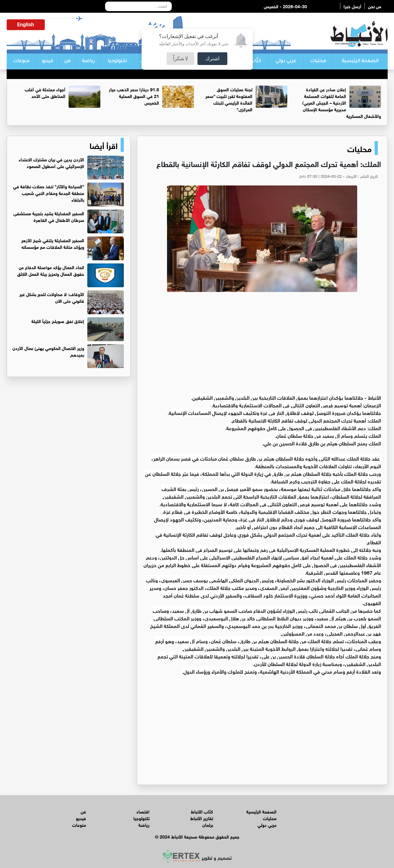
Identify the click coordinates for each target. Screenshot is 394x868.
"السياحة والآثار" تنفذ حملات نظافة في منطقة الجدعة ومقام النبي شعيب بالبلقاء (49, 193)
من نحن (375, 6)
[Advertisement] (262, 346)
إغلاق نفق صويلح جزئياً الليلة (58, 321)
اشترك (212, 58)
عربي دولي (286, 62)
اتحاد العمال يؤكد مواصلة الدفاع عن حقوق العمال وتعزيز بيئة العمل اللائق (51, 270)
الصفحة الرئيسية (360, 62)
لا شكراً (181, 58)
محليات (318, 62)
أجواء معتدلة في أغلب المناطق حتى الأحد (45, 92)
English (26, 25)
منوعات (21, 62)
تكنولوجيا (117, 62)
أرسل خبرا (352, 6)
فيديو (47, 62)
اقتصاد (143, 811)
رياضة (88, 62)
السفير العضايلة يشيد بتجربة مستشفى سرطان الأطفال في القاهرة (49, 216)
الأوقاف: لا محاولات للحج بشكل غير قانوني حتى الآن (52, 297)
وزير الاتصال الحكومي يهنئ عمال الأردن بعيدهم (48, 351)
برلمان (208, 824)
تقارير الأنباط (202, 818)
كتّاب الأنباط (202, 811)
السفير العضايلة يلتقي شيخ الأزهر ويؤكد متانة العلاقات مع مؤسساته (53, 243)
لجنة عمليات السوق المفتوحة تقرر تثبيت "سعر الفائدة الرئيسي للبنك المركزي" (229, 99)
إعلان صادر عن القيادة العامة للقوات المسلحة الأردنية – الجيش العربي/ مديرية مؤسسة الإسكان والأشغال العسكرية (341, 102)
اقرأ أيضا (104, 145)
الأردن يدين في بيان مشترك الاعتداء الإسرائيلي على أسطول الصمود (51, 162)
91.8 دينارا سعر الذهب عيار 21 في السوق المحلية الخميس (134, 96)
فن (67, 62)
